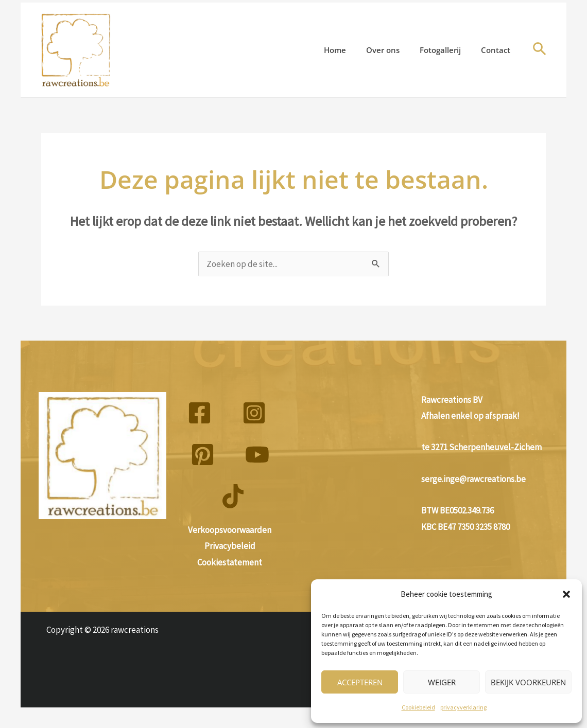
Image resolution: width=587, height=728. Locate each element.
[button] (566, 594)
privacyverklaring (463, 707)
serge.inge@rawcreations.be (473, 479)
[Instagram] (254, 413)
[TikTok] (233, 496)
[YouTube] (257, 455)
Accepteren (360, 682)
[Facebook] (200, 413)
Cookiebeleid (418, 707)
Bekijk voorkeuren (528, 682)
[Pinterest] (203, 455)
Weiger (442, 682)
